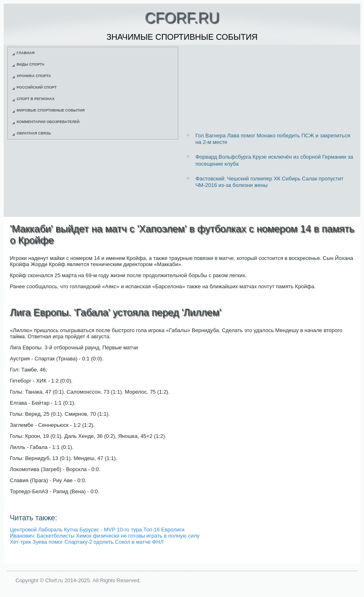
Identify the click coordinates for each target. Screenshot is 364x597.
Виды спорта (31, 64)
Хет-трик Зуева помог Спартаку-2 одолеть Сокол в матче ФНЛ (87, 542)
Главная (26, 53)
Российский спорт (37, 87)
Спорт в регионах (36, 99)
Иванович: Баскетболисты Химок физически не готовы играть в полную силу (105, 536)
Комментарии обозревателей (48, 122)
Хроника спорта (34, 76)
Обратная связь (34, 133)
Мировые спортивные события (51, 110)
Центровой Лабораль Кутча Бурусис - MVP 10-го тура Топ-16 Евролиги (97, 530)
